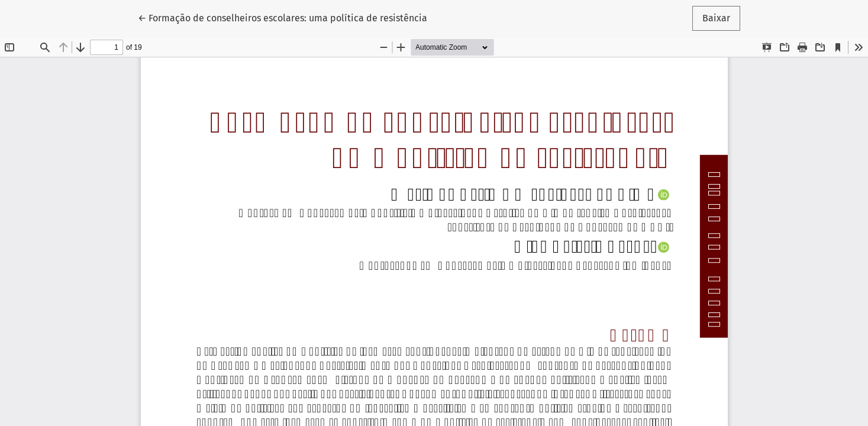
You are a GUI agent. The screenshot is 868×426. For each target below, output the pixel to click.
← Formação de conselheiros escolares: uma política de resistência (283, 17)
